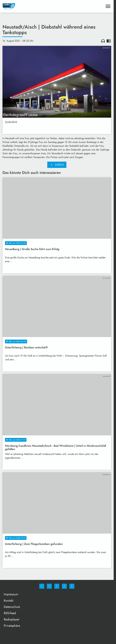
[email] (72, 586)
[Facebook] (42, 586)
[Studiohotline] (64, 586)
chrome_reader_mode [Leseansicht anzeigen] (109, 41)
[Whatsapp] (57, 586)
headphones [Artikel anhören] (103, 41)
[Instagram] (49, 586)
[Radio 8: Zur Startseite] (30, 6)
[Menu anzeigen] (108, 6)
